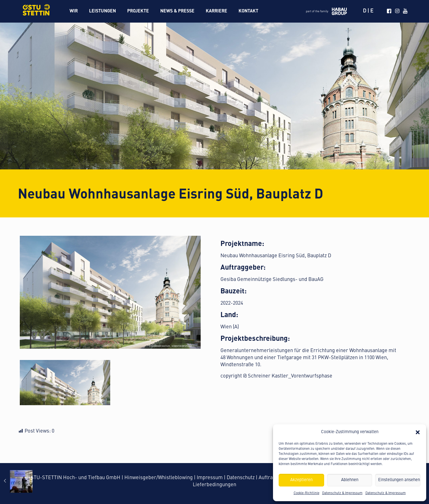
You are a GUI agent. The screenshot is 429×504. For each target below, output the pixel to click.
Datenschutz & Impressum (342, 493)
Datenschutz (241, 478)
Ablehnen (350, 480)
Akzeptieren (301, 480)
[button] (418, 432)
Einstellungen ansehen (399, 480)
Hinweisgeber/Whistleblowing (159, 478)
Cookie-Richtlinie (306, 493)
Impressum (210, 478)
